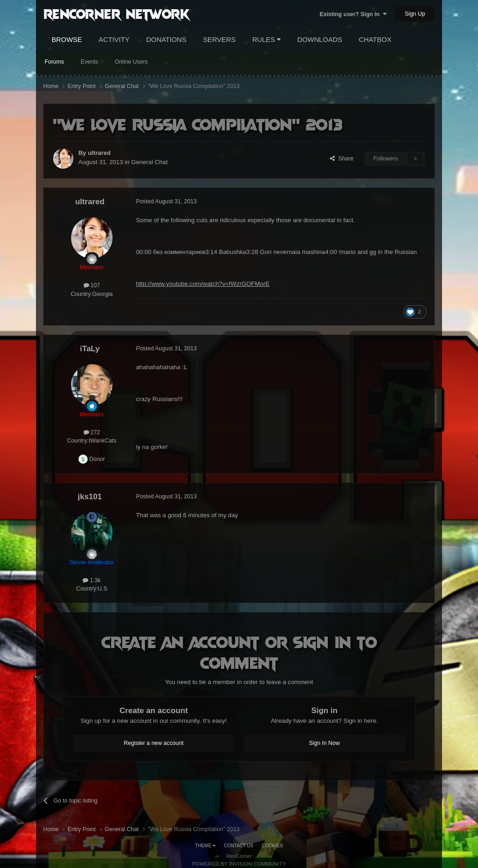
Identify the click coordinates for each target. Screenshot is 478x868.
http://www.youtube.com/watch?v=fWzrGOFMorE (203, 284)
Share (342, 159)
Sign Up (415, 14)
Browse (67, 40)
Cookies (273, 846)
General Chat (149, 162)
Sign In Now (325, 743)
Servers (219, 40)
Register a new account (154, 743)
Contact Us (239, 846)
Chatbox (375, 40)
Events (90, 62)
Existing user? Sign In (353, 14)
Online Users (131, 62)
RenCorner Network (117, 13)
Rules (267, 40)
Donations (166, 40)
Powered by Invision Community (239, 864)
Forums (54, 62)
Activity (114, 40)
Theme (205, 846)
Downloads (320, 40)
